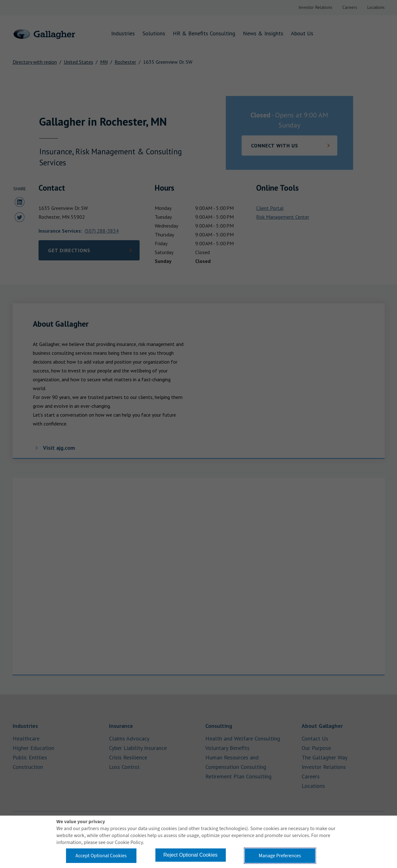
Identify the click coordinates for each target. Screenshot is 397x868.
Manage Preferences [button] (280, 856)
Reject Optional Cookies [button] (190, 855)
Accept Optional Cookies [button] (101, 856)
